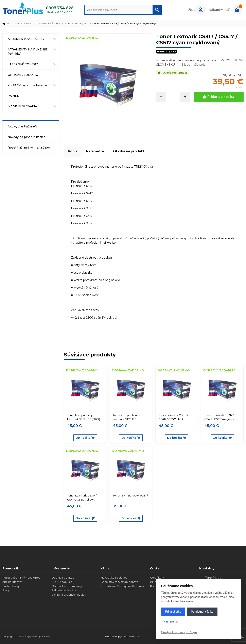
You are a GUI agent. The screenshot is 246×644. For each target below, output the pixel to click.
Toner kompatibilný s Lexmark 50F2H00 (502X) (84, 417)
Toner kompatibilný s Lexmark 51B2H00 (126, 417)
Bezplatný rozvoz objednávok (120, 582)
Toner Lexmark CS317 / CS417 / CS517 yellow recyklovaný (82, 498)
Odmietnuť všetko (202, 612)
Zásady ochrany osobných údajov (179, 632)
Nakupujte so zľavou (114, 578)
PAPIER (13, 96)
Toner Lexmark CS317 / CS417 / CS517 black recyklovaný (173, 417)
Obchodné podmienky (67, 586)
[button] (196, 10)
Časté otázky (11, 586)
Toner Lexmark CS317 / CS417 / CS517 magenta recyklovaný (219, 417)
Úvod (7, 24)
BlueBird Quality (166, 51)
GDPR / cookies (62, 582)
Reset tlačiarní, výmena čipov (29, 148)
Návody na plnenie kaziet (26, 137)
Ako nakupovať (12, 582)
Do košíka (85, 438)
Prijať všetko (173, 612)
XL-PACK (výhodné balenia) (28, 85)
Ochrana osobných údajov (69, 595)
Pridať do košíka (219, 97)
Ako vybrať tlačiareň (22, 126)
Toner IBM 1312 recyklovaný (130, 495)
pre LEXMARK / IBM (77, 24)
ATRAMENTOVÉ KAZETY (26, 39)
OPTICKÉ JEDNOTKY (23, 75)
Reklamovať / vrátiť (64, 590)
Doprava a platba (63, 578)
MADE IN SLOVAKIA (26, 24)
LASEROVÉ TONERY (52, 24)
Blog (6, 590)
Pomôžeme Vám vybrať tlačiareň (122, 586)
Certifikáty (157, 578)
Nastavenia (171, 622)
